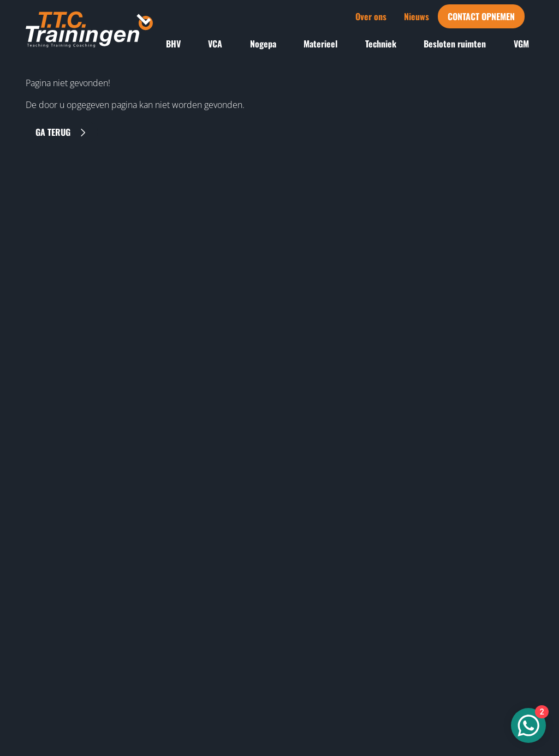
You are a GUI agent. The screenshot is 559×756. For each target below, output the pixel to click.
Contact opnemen (481, 16)
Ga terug (62, 132)
